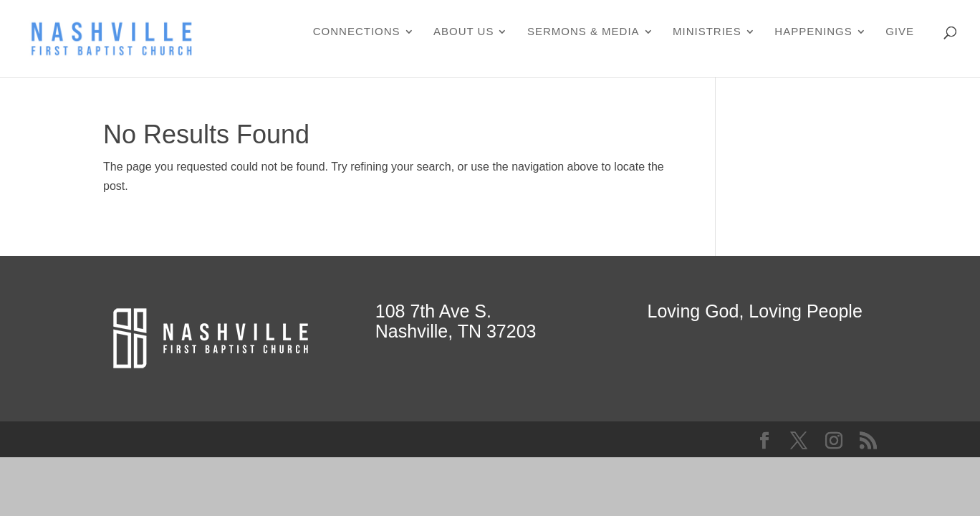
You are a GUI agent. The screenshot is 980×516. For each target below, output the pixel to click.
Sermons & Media (583, 32)
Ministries (707, 32)
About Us (463, 32)
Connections (357, 32)
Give (900, 32)
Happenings (813, 32)
